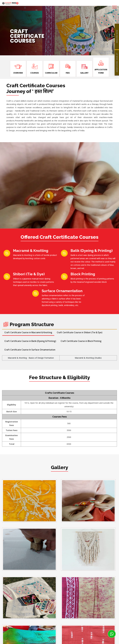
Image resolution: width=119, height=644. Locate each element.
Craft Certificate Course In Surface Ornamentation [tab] (30, 350)
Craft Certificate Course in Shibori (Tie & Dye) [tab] (80, 333)
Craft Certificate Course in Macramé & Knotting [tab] (28, 333)
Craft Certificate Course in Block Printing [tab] (81, 341)
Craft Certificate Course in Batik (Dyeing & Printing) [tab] (30, 341)
